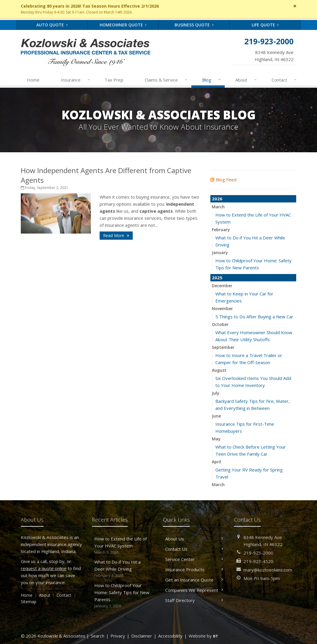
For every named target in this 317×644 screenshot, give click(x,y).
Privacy (118, 636)
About (246, 80)
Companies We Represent (194, 590)
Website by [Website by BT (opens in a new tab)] (203, 636)
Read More (116, 235)
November (222, 309)
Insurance (76, 80)
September (223, 347)
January (220, 252)
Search (98, 636)
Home (33, 80)
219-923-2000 (258, 553)
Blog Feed (223, 180)
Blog (212, 80)
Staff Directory (194, 600)
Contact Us (194, 549)
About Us (194, 539)
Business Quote (194, 25)
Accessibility (170, 636)
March (218, 207)
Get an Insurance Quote (194, 580)
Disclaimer (142, 636)
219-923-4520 (258, 561)
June (216, 416)
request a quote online (44, 568)
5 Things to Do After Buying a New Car (254, 317)
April (217, 462)
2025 (217, 278)
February (221, 230)
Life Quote (265, 25)
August (219, 370)
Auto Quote (52, 25)
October (220, 324)
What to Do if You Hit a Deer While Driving (123, 569)
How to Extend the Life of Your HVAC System (123, 546)
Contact (284, 80)
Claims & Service (166, 80)
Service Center (194, 559)
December (222, 286)
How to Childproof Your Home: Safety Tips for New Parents (123, 596)
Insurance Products (194, 569)
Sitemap (29, 602)
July (216, 393)
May (216, 439)
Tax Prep (114, 80)
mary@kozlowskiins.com (268, 570)
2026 (217, 199)
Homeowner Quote (123, 25)
